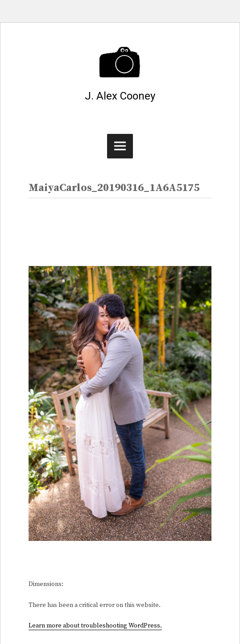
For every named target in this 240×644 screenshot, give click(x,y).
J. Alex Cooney (120, 96)
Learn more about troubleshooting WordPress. (95, 626)
